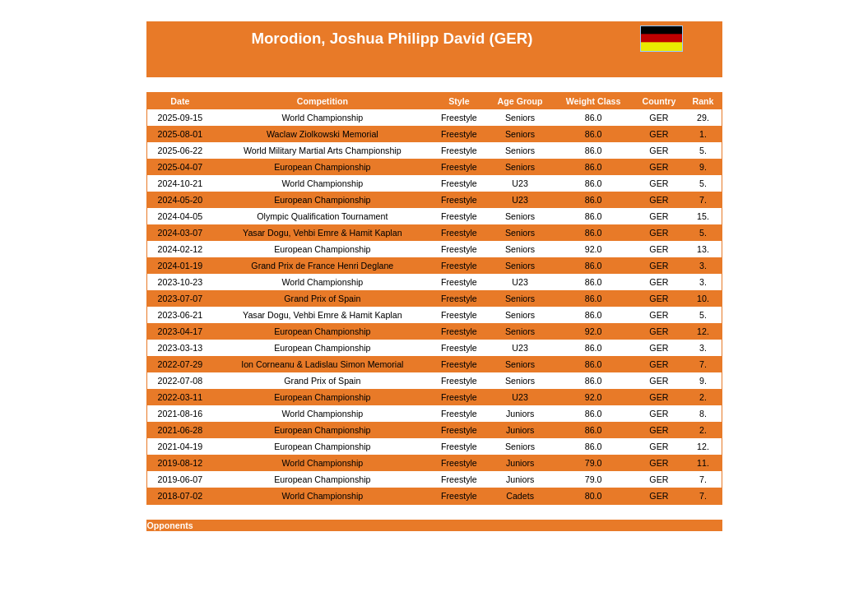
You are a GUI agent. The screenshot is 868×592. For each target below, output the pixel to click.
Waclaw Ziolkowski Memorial (323, 134)
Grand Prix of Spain (322, 298)
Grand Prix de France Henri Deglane (322, 266)
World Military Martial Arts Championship (323, 150)
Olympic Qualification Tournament (322, 216)
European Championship (322, 167)
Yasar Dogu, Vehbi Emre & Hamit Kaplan (323, 233)
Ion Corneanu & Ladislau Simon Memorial (322, 364)
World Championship (322, 118)
